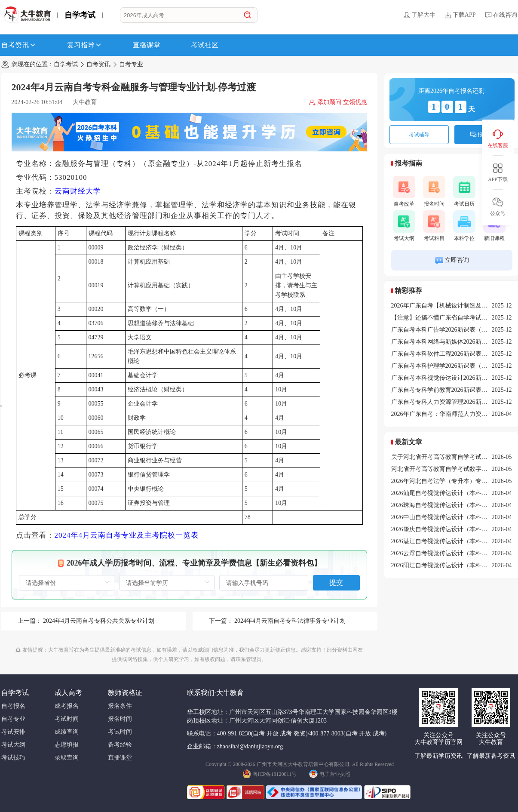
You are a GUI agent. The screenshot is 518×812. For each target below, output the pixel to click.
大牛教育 (85, 102)
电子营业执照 (330, 773)
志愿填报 (67, 745)
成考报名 (67, 706)
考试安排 (13, 732)
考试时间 (67, 719)
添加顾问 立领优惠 (338, 102)
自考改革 (404, 191)
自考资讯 (19, 45)
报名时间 (434, 191)
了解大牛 (419, 15)
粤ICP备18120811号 (270, 773)
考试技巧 (13, 758)
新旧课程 (494, 226)
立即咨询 (452, 260)
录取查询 (67, 758)
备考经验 (120, 745)
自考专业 (131, 64)
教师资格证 (125, 693)
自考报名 (13, 706)
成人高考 (68, 693)
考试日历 (464, 191)
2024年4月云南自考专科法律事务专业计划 (290, 621)
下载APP (460, 15)
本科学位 (464, 226)
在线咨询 (501, 15)
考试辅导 (419, 135)
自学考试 (80, 15)
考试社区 (205, 45)
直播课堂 (147, 45)
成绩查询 (67, 732)
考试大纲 (404, 226)
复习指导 (85, 45)
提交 (336, 583)
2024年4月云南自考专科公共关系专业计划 (99, 621)
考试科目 (434, 226)
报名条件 (120, 706)
